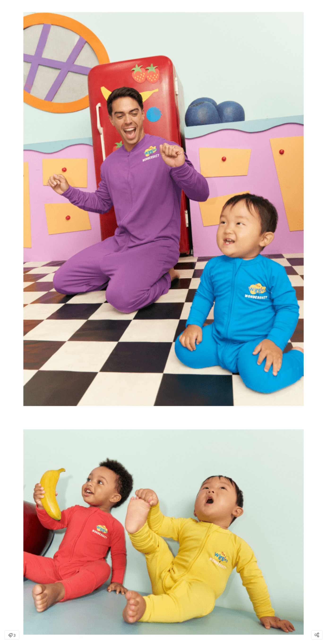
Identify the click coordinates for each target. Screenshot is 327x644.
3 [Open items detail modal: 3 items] (12, 636)
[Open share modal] (317, 635)
